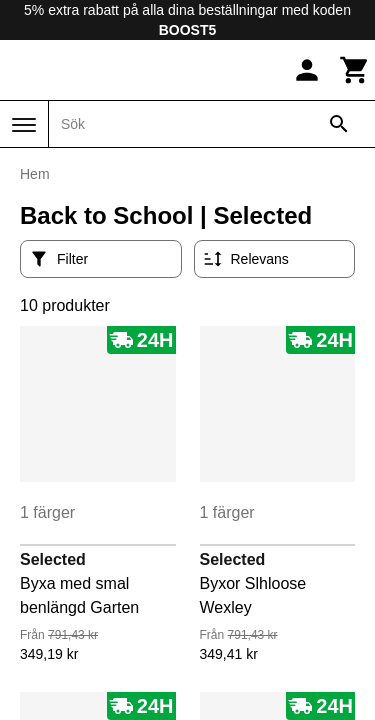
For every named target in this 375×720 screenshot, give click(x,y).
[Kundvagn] (355, 70)
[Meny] (24, 125)
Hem (35, 174)
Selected (53, 559)
